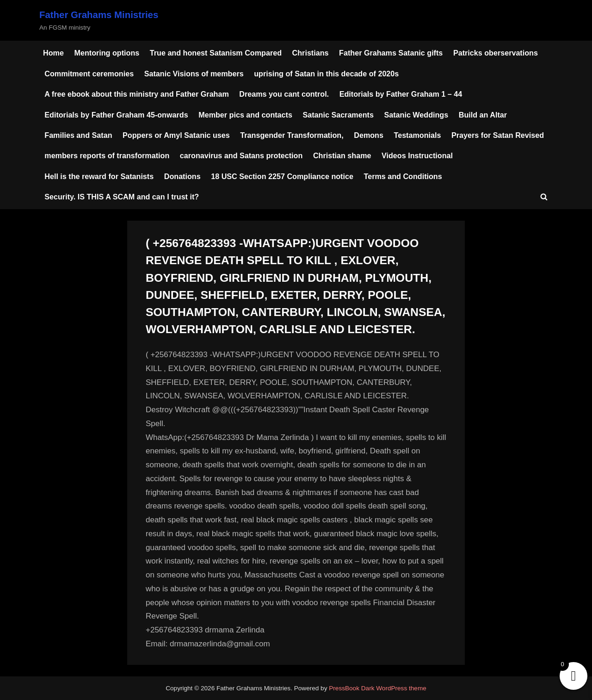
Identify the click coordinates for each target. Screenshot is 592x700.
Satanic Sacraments (338, 115)
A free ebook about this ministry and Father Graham (137, 94)
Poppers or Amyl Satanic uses (176, 135)
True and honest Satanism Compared (216, 53)
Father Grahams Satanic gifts (391, 53)
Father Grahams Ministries (99, 15)
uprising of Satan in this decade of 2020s (326, 74)
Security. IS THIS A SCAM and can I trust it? (122, 197)
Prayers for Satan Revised (498, 135)
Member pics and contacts (245, 115)
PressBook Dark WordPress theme (378, 688)
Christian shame (342, 155)
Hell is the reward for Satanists (99, 176)
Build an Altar (483, 115)
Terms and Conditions (403, 176)
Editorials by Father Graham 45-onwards (116, 115)
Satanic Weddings (416, 115)
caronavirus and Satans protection (241, 155)
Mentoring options (107, 53)
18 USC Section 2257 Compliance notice (282, 176)
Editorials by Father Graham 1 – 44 (401, 94)
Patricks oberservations (496, 53)
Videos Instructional (417, 155)
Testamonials (418, 135)
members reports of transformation (107, 155)
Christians (311, 53)
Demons (369, 135)
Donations (182, 176)
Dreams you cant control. (284, 94)
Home (53, 53)
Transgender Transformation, (292, 135)
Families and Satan (78, 135)
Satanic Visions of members (194, 74)
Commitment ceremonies (89, 74)
